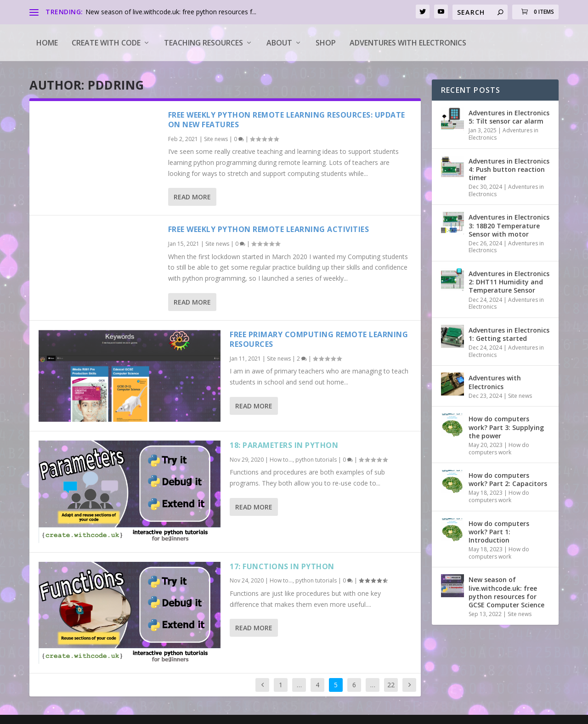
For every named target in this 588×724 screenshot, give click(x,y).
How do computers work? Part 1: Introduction (499, 532)
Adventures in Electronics (503, 134)
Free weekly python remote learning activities (269, 229)
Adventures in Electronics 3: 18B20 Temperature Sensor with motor (509, 225)
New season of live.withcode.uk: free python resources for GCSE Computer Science (506, 592)
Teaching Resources (204, 43)
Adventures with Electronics (408, 43)
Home (47, 43)
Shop (326, 43)
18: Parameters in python (284, 445)
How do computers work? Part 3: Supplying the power (506, 427)
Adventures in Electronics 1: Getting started (509, 334)
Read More (192, 197)
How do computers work (499, 449)
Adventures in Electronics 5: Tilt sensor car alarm (509, 117)
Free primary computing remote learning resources (319, 339)
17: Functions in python (282, 566)
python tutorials (316, 460)
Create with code (106, 43)
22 (391, 685)
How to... (281, 460)
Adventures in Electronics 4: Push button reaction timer (509, 169)
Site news (216, 139)
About (279, 43)
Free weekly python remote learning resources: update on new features (287, 120)
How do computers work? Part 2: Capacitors (508, 479)
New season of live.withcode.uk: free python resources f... (171, 12)
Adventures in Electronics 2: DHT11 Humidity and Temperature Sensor (509, 282)
